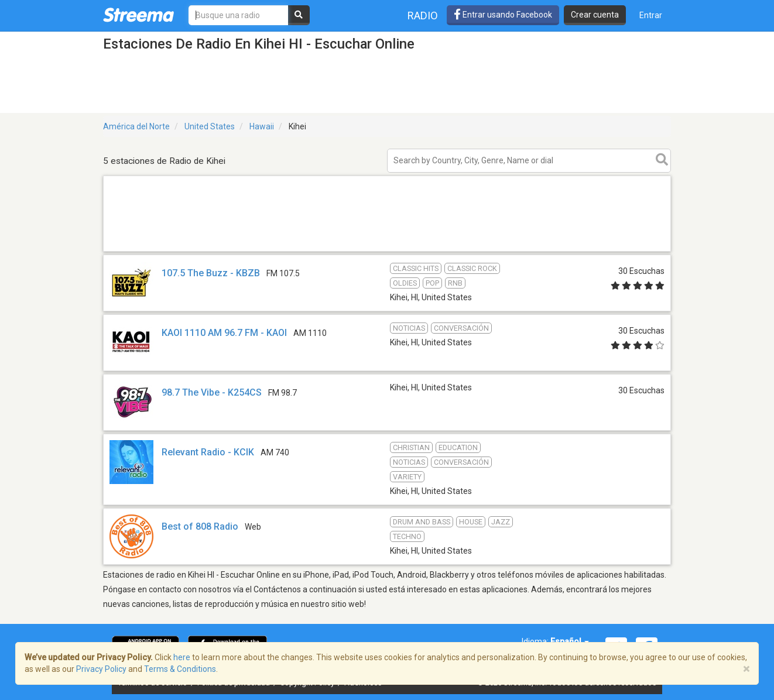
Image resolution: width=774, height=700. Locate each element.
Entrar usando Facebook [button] (503, 15)
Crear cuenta (595, 15)
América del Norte (136, 126)
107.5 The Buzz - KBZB (211, 273)
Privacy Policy (101, 669)
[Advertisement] (387, 251)
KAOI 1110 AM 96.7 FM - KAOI (224, 333)
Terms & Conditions (180, 669)
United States (210, 126)
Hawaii (262, 126)
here (182, 657)
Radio (423, 16)
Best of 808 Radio (200, 526)
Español (570, 641)
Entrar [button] (651, 15)
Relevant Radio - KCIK (208, 452)
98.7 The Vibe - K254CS (212, 392)
